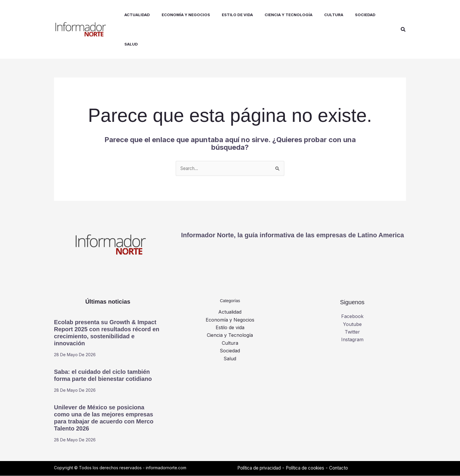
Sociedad (230, 351)
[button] (403, 30)
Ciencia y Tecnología (230, 336)
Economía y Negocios (230, 320)
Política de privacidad (261, 468)
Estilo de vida (230, 328)
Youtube (352, 324)
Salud (230, 359)
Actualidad (230, 312)
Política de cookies (310, 468)
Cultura (230, 343)
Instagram (352, 340)
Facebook (352, 317)
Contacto (346, 468)
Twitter (352, 332)
